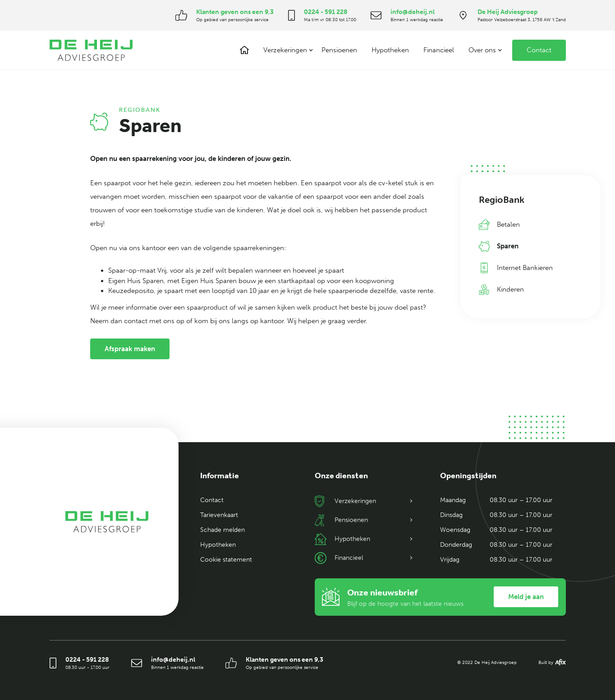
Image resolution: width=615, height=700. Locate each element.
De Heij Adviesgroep (508, 12)
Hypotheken (390, 50)
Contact (539, 50)
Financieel (439, 50)
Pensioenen (339, 50)
